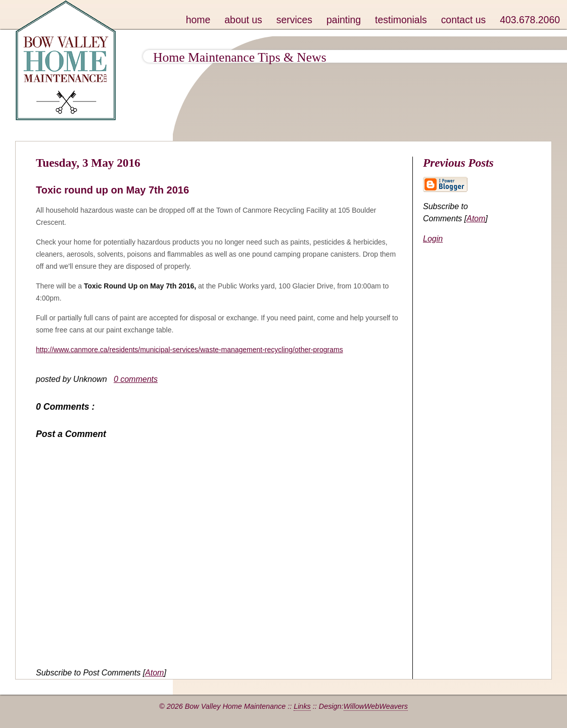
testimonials (401, 20)
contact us (464, 20)
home (198, 20)
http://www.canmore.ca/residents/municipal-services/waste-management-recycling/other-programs (190, 350)
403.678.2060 (530, 20)
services (294, 20)
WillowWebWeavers (376, 706)
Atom (154, 673)
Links (302, 706)
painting (344, 20)
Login (433, 239)
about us (243, 20)
